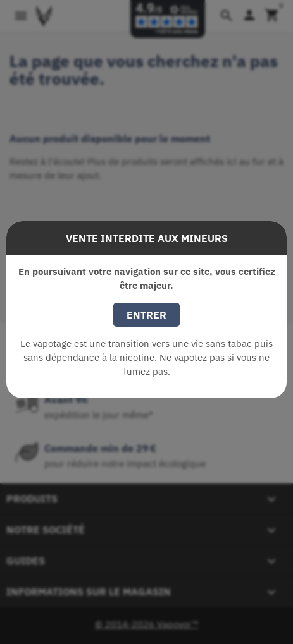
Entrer (146, 315)
